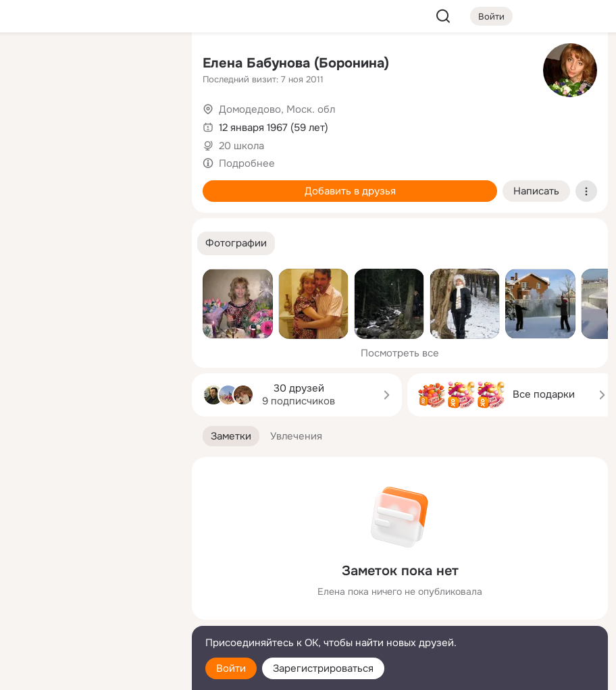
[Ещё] (92, 586)
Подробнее (247, 163)
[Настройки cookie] (92, 672)
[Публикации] (32, 124)
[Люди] (92, 124)
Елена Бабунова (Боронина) (296, 63)
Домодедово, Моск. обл (277, 109)
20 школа (241, 146)
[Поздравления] (92, 184)
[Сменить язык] (92, 615)
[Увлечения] (92, 65)
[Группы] (151, 65)
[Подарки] (32, 184)
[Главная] (32, 65)
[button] (236, 243)
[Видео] (151, 124)
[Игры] (151, 184)
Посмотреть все (400, 353)
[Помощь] (32, 243)
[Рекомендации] (92, 243)
